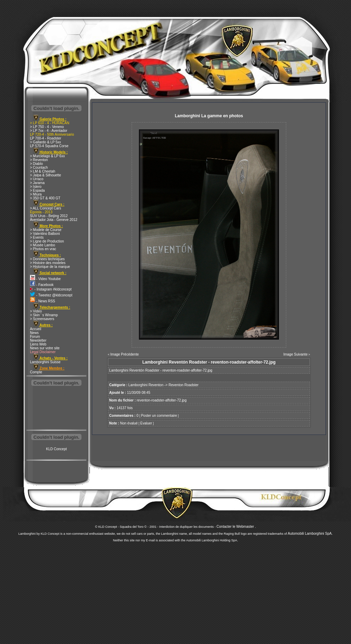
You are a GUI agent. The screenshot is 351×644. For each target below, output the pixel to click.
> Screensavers (42, 319)
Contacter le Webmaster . (236, 527)
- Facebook (42, 285)
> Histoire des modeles (48, 263)
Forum (35, 337)
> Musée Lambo (42, 245)
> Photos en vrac (43, 249)
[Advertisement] (56, 408)
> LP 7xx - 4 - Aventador (49, 131)
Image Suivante (296, 354)
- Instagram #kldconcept (51, 289)
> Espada (37, 190)
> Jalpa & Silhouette (45, 175)
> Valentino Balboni (45, 234)
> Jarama (37, 183)
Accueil (36, 329)
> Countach (39, 168)
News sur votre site (45, 348)
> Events (37, 237)
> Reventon (39, 160)
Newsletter (38, 340)
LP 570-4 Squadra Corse (49, 146)
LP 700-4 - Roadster (46, 138)
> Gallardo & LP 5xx (45, 142)
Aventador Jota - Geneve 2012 (54, 220)
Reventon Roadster (184, 385)
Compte (36, 372)
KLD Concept (56, 449)
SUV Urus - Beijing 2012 (49, 216)
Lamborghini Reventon (146, 385)
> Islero (36, 187)
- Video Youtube (45, 279)
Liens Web (38, 344)
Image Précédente (125, 354)
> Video (36, 311)
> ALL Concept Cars (45, 208)
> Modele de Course (46, 230)
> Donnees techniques (47, 259)
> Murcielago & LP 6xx (47, 156)
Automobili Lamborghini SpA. (310, 534)
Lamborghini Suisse (45, 362)
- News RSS (42, 301)
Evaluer (146, 423)
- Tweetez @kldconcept (51, 295)
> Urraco (37, 179)
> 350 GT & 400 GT (45, 198)
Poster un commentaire (159, 416)
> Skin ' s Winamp (44, 315)
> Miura (36, 194)
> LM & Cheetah (43, 171)
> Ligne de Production (47, 241)
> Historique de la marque (50, 267)
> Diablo (36, 164)
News (34, 333)
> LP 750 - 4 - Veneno (47, 127)
